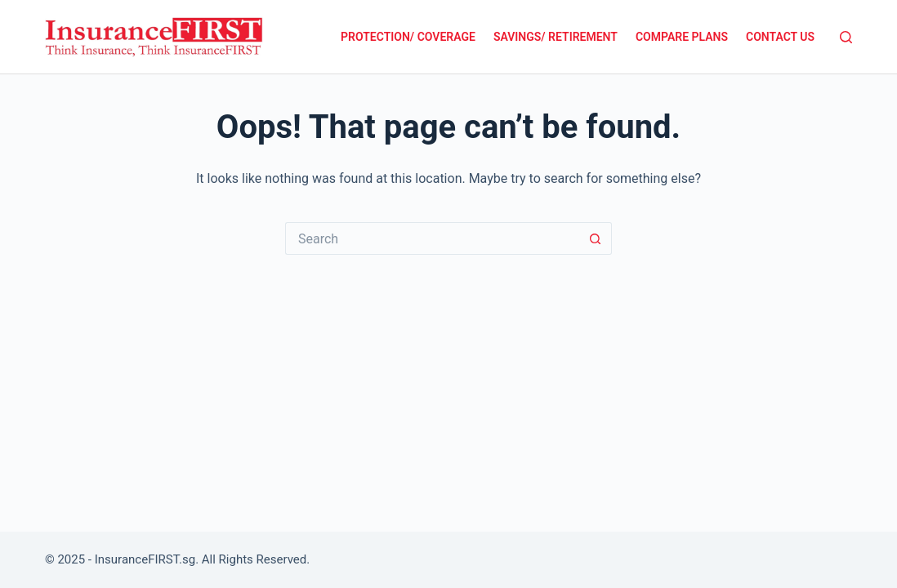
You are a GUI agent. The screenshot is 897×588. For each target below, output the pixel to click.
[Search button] (596, 238)
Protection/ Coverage (408, 37)
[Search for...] (432, 238)
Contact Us (780, 37)
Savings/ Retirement (556, 37)
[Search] (846, 37)
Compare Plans (682, 37)
